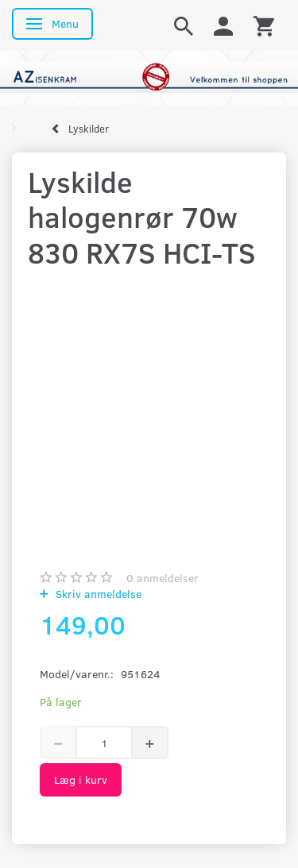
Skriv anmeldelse (97, 594)
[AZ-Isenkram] (149, 76)
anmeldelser (163, 578)
